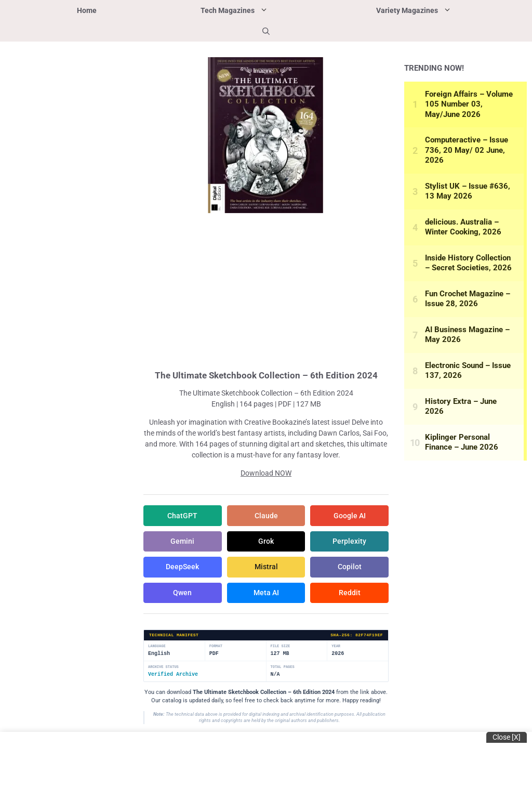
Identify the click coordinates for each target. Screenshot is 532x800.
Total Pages (283, 668)
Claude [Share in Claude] (266, 516)
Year (336, 647)
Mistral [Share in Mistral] (266, 568)
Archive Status (163, 668)
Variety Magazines (442, 10)
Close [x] (507, 737)
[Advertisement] (266, 290)
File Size (281, 647)
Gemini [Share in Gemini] (182, 542)
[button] (266, 31)
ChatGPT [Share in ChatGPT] (182, 516)
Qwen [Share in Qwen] (182, 594)
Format (216, 647)
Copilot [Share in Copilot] (350, 568)
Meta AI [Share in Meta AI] (266, 594)
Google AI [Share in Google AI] (350, 516)
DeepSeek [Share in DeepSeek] (182, 568)
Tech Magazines (262, 10)
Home (87, 10)
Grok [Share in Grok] (266, 542)
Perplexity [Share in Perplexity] (349, 542)
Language (157, 647)
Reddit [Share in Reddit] (350, 594)
